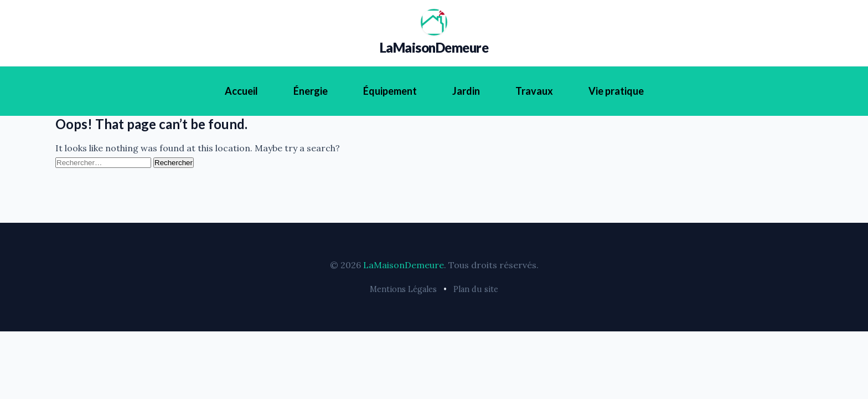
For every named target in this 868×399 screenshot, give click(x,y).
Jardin (466, 91)
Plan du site (476, 289)
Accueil (241, 91)
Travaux (534, 91)
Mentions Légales (403, 289)
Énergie (311, 91)
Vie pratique (616, 91)
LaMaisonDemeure (434, 47)
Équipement (390, 91)
